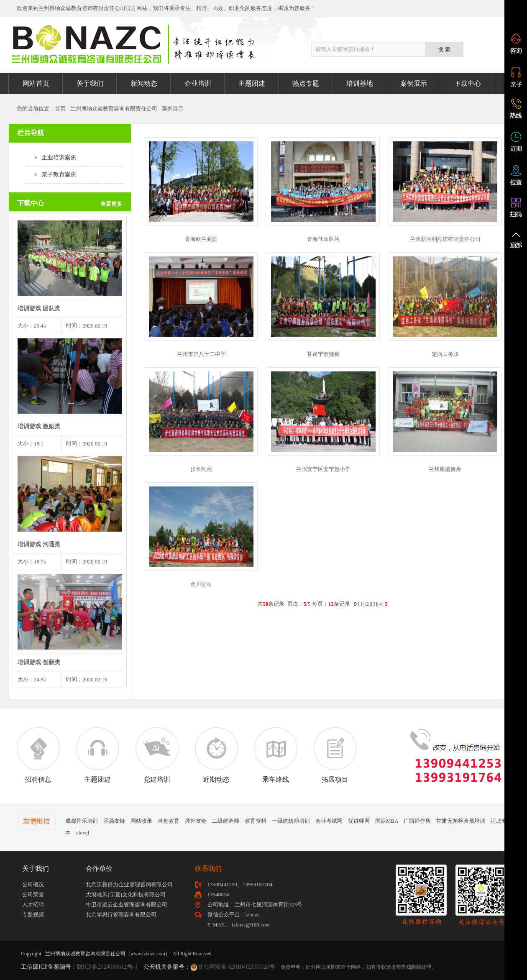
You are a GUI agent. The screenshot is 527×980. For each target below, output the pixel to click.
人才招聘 (33, 905)
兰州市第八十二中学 (201, 354)
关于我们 (90, 83)
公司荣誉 (33, 894)
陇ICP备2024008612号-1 (107, 967)
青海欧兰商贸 (201, 239)
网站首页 (36, 83)
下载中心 (468, 83)
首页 (60, 109)
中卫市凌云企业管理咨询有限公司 (127, 905)
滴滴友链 (114, 821)
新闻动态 (144, 83)
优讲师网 (359, 821)
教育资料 (256, 821)
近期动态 (216, 755)
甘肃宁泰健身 (323, 354)
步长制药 (201, 469)
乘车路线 (276, 755)
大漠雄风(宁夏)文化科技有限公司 (126, 894)
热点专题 (306, 83)
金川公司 (201, 584)
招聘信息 (38, 755)
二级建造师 (226, 821)
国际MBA (387, 821)
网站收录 (141, 821)
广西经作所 (417, 821)
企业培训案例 (51, 157)
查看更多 (111, 204)
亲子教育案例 (51, 175)
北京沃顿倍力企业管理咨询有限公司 (129, 884)
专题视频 (33, 915)
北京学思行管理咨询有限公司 (121, 915)
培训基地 (360, 83)
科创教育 (169, 821)
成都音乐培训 (82, 821)
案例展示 (414, 83)
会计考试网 (329, 821)
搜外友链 (196, 821)
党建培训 (157, 755)
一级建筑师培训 (291, 821)
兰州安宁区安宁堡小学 (323, 469)
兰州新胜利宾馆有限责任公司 (445, 239)
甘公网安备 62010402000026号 (236, 967)
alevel (83, 833)
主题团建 (252, 83)
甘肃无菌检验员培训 (461, 821)
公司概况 (33, 884)
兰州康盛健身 (445, 469)
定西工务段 (445, 354)
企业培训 (198, 83)
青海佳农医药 (323, 239)
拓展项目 (335, 755)
